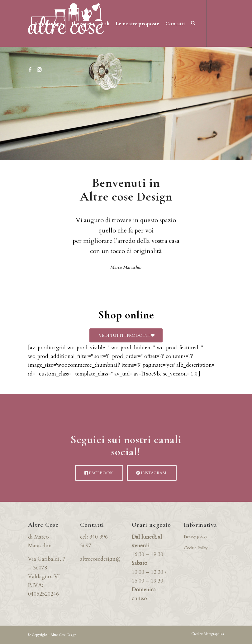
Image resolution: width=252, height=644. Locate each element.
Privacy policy (196, 536)
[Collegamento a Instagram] (39, 70)
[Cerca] (193, 23)
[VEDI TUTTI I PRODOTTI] (126, 336)
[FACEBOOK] (99, 481)
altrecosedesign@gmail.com (113, 559)
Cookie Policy (196, 548)
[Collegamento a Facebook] (30, 70)
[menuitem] (48, 23)
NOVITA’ (126, 119)
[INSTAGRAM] (152, 481)
